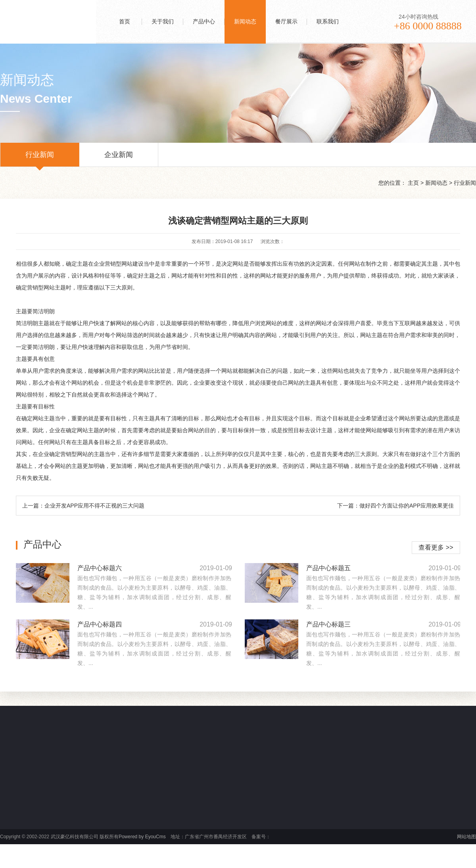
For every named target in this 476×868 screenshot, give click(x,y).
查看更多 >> (436, 547)
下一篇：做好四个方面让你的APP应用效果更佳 (395, 506)
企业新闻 (119, 159)
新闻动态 (436, 183)
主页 (413, 183)
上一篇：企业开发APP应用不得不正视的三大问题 (83, 506)
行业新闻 (40, 159)
